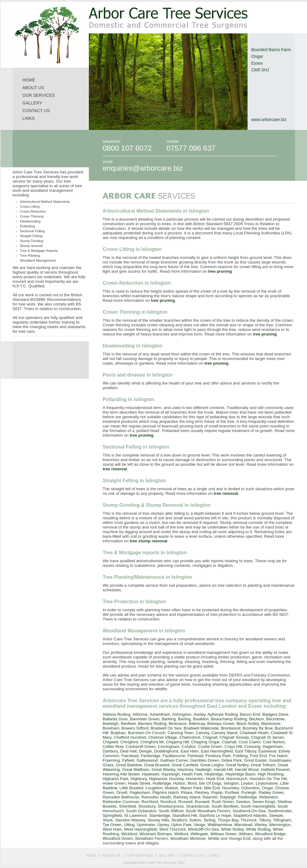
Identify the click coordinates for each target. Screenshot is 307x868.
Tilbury (265, 820)
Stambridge (160, 815)
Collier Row (113, 747)
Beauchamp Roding (229, 719)
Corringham (169, 747)
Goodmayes (280, 760)
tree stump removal (148, 541)
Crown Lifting (30, 207)
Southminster (280, 811)
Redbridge (248, 797)
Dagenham (273, 747)
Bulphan (118, 733)
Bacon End (250, 714)
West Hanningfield (140, 829)
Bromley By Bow (258, 728)
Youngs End (239, 838)
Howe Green (114, 783)
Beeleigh (111, 724)
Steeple (276, 815)
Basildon (201, 719)
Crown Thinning (32, 216)
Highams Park (116, 779)
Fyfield (128, 760)
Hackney (185, 769)
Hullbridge (162, 783)
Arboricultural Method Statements (45, 202)
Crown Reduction (33, 211)
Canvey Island (224, 733)
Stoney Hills (158, 820)
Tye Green (112, 825)
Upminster (146, 825)
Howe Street (139, 783)
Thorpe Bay (228, 820)
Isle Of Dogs (210, 783)
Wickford (129, 834)
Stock (108, 820)
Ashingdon (182, 714)
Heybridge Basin (241, 774)
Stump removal (31, 246)
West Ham (112, 829)
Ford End (258, 756)
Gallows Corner (174, 760)
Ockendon (250, 788)
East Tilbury (246, 751)
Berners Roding (152, 724)
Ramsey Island (187, 797)
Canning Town (180, 733)
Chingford (129, 742)
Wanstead (243, 825)
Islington (231, 783)
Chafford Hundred (130, 737)
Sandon (243, 802)
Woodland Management (38, 260)
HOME (29, 80)
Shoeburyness (171, 806)
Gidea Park (231, 760)
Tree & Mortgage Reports (39, 251)
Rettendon (269, 797)
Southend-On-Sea (249, 811)
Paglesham (140, 792)
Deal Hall (128, 751)
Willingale (199, 834)
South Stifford (171, 811)
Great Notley (237, 765)
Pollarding (27, 226)
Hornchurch (237, 779)
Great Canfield (185, 765)
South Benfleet (225, 806)
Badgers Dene (275, 714)
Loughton (154, 788)
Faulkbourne (174, 756)
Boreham (111, 728)
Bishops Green (221, 724)
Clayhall (229, 742)
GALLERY (32, 103)
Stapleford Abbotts (250, 815)
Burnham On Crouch (146, 733)
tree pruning (220, 271)
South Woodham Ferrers (208, 811)
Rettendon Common (121, 802)
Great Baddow (129, 765)
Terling (209, 820)
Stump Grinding (32, 241)
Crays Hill (233, 747)
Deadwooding (30, 221)
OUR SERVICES (39, 95)
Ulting (129, 825)
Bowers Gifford (135, 728)
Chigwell (110, 742)
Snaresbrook (198, 806)
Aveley (199, 714)
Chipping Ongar (205, 742)
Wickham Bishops (156, 834)
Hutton (179, 783)
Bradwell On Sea (166, 728)
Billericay (197, 724)
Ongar (267, 788)
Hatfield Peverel (275, 769)
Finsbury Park (218, 756)
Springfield (112, 815)
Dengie (145, 751)
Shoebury (147, 806)
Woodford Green (118, 838)
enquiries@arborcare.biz (143, 168)
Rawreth (210, 797)
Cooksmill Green (141, 747)
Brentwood (231, 728)
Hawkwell (150, 774)
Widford (181, 834)
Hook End (215, 779)
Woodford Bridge (270, 834)
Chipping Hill (178, 742)
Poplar (217, 792)
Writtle (214, 838)
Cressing (252, 747)
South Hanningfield (258, 806)
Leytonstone (267, 783)
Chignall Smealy (234, 737)
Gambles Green (205, 760)
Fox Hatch (278, 756)
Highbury (138, 779)
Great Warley (163, 769)
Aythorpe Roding (223, 714)
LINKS (28, 118)
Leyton (247, 783)
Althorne (140, 714)
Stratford (179, 820)
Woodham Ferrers (152, 838)
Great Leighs (212, 765)
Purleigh (249, 792)
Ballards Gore (115, 719)
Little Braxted (131, 788)
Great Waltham (136, 769)
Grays (108, 765)
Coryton (189, 747)
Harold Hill (223, 769)
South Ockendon (141, 811)
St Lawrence (135, 815)
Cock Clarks (250, 742)
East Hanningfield (217, 751)
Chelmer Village (163, 737)
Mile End (212, 788)
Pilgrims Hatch (165, 792)
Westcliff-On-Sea (203, 829)
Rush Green (223, 802)
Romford (168, 802)
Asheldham (160, 714)
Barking (169, 719)
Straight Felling (31, 236)
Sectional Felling (32, 231)
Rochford (150, 802)
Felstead (195, 756)
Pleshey (202, 792)
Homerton (195, 779)
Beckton (256, 719)
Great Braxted (157, 765)
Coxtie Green (210, 747)
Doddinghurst (166, 751)
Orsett (122, 792)
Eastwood (267, 751)
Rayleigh (228, 797)
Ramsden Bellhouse (121, 797)
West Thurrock (172, 829)
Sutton (195, 820)
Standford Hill (184, 815)
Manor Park (191, 788)
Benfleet (128, 724)
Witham (246, 834)
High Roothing (271, 774)
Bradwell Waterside (201, 728)
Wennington (280, 825)
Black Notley (248, 724)
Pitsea (187, 792)
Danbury (110, 751)
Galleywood (147, 760)
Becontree (276, 719)
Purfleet (232, 792)
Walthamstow (220, 825)
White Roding (258, 829)
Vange (200, 825)
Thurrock (249, 820)
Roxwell (186, 802)
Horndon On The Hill (268, 779)
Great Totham (263, 765)
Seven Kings (264, 802)
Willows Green (223, 834)
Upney (163, 825)
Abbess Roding (116, 714)
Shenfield (127, 806)
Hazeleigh (171, 774)
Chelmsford (190, 737)
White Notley (232, 829)
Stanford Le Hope (215, 815)
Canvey (203, 733)
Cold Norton (274, 742)
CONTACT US (36, 111)
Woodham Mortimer (188, 838)
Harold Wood (247, 769)
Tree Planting (30, 256)
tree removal (115, 469)
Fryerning (111, 760)
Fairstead (130, 756)
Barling (184, 719)
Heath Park (192, 774)
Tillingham (282, 820)
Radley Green (271, 792)
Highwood (158, 779)
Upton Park (181, 825)
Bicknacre (178, 724)
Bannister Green (145, 719)
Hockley (176, 779)
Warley (261, 825)
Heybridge (214, 774)
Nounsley (231, 788)
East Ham (190, 751)
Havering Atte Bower (121, 774)
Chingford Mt (152, 742)
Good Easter (256, 760)
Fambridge (150, 756)
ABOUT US (33, 88)
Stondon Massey (130, 820)
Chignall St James (267, 737)
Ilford (192, 783)
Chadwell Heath (254, 733)
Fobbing (240, 756)
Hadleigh (203, 769)
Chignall (210, 737)
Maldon (172, 788)
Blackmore (271, 724)
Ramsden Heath (156, 797)
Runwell (202, 802)
